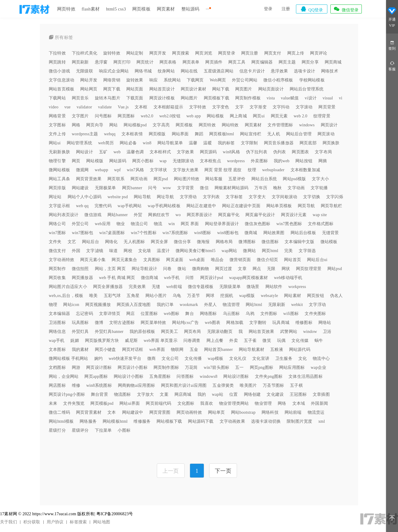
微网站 (249, 251)
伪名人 (337, 296)
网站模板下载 (169, 421)
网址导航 (165, 197)
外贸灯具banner (109, 332)
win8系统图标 (99, 385)
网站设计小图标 (129, 376)
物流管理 (231, 305)
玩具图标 (80, 323)
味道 (113, 251)
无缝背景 (331, 233)
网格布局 (224, 242)
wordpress (236, 161)
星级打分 (57, 430)
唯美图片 (248, 385)
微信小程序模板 (278, 80)
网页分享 (310, 62)
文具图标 (152, 260)
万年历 (261, 188)
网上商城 (238, 116)
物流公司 (139, 224)
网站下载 (221, 89)
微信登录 (346, 9)
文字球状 (158, 170)
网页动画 (139, 179)
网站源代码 (300, 350)
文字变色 (221, 107)
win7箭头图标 (217, 367)
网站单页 (217, 412)
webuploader (273, 170)
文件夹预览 (74, 403)
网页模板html (222, 134)
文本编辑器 (59, 314)
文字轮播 (319, 188)
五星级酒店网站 (219, 71)
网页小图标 (143, 161)
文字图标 (57, 125)
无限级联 (85, 71)
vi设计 (311, 98)
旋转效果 (135, 80)
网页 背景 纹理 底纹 (223, 170)
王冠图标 (298, 394)
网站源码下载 (201, 421)
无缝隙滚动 (183, 161)
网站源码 (118, 161)
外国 (76, 251)
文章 (242, 269)
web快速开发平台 (125, 359)
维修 (76, 385)
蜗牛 (319, 341)
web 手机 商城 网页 (117, 278)
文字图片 (80, 116)
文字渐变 (258, 107)
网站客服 (214, 179)
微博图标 (247, 242)
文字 (239, 107)
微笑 (267, 341)
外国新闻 (319, 403)
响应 (154, 80)
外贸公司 (80, 224)
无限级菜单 (230, 287)
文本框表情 (132, 134)
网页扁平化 (229, 215)
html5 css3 (116, 9)
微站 (182, 269)
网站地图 (102, 522)
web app (194, 116)
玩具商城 (281, 323)
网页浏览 (204, 53)
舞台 (189, 314)
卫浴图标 (57, 323)
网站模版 (95, 161)
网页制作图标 (166, 367)
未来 (53, 403)
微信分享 (182, 242)
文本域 (299, 403)
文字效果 (185, 152)
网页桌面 (175, 260)
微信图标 (270, 242)
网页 (76, 161)
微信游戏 (93, 215)
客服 (392, 66)
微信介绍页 (267, 260)
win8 (147, 143)
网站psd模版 (294, 179)
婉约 (98, 359)
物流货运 (316, 412)
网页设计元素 (294, 215)
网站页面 (135, 89)
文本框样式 (160, 152)
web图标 (171, 314)
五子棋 (296, 385)
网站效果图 (274, 233)
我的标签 (226, 143)
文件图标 (269, 314)
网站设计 (85, 152)
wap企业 (318, 367)
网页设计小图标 (132, 367)
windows (307, 125)
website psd (118, 197)
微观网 (82, 170)
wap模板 (215, 359)
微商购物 (201, 269)
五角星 (133, 296)
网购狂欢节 (159, 215)
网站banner (118, 215)
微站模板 (329, 242)
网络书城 (143, 71)
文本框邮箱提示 (168, 107)
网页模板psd (102, 403)
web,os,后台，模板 (66, 296)
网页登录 (227, 53)
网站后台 (91, 242)
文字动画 (296, 188)
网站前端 (293, 412)
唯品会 (217, 260)
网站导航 (142, 197)
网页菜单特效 (153, 323)
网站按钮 (304, 161)
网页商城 (333, 62)
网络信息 (57, 332)
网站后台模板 (303, 233)
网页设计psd (212, 278)
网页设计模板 (162, 98)
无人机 (274, 134)
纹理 (252, 170)
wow (167, 188)
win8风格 (231, 152)
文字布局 (323, 152)
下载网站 (57, 98)
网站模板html (115, 421)
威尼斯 (131, 341)
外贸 (138, 215)
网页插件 (214, 62)
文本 (112, 412)
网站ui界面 (130, 403)
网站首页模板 (61, 89)
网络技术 (330, 71)
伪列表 (280, 152)
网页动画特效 (189, 412)
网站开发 (89, 80)
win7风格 (135, 170)
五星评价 (237, 179)
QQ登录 (312, 9)
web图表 (212, 323)
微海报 (203, 242)
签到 (392, 45)
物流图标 (123, 394)
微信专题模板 (201, 287)
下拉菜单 (103, 430)
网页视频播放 (98, 305)
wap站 (218, 394)
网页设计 (329, 125)
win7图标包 (82, 233)
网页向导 (95, 125)
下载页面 (135, 98)
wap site (320, 215)
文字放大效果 (186, 170)
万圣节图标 (273, 385)
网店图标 (57, 385)
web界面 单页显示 (161, 341)
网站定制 (135, 53)
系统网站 (172, 80)
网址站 (55, 197)
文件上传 (57, 134)
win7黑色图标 (289, 224)
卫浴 (327, 332)
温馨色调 (135, 152)
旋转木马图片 (108, 98)
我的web (282, 161)
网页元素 (279, 116)
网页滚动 (326, 134)
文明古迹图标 (122, 323)
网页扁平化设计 (260, 215)
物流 (158, 224)
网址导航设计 (144, 269)
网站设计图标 (236, 376)
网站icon (71, 305)
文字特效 (198, 107)
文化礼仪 (238, 359)
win (172, 224)
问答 (190, 278)
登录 (268, 9)
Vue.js (123, 107)
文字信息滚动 (61, 80)
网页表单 (191, 62)
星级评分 (80, 430)
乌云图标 (231, 314)
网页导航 (306, 206)
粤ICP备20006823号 (115, 514)
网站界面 (180, 134)
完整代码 (103, 206)
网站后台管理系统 (307, 89)
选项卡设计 (304, 71)
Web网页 (218, 80)
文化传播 (193, 359)
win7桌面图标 (112, 233)
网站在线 (189, 71)
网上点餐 (215, 341)
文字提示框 (59, 206)
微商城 (251, 233)
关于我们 (9, 522)
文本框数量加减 (305, 170)
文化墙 (145, 251)
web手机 (172, 278)
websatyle (269, 296)
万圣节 (193, 296)
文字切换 (312, 197)
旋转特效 (112, 53)
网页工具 (237, 62)
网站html (254, 305)
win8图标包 (228, 233)
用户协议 (55, 522)
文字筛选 (307, 251)
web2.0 (147, 116)
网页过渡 (224, 269)
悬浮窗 (101, 62)
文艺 (72, 242)
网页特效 (66, 9)
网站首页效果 (261, 332)
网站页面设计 (271, 89)
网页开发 (158, 53)
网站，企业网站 (64, 376)
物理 (53, 305)
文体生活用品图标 (306, 376)
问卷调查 (192, 341)
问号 (152, 188)
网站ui (55, 143)
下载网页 (195, 80)
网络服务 (88, 421)
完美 (288, 251)
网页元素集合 (124, 260)
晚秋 (277, 188)
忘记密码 (85, 314)
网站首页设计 (162, 89)
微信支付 (57, 251)
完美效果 (137, 287)
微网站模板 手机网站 (69, 359)
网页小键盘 (105, 350)
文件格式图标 (321, 224)
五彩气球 (112, 296)
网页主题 (287, 62)
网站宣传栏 (251, 134)
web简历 (106, 143)
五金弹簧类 (223, 385)
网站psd (335, 269)
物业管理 (263, 403)
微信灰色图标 (258, 224)
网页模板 (141, 9)
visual (328, 98)
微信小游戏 (59, 71)
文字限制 (249, 143)
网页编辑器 (262, 62)
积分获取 (32, 522)
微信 (204, 188)
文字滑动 (188, 197)
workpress (297, 287)
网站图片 (189, 98)
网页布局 (193, 332)
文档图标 (57, 367)
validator (84, 107)
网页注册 (250, 53)
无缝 (156, 287)
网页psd (161, 179)
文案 (164, 394)
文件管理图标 (280, 125)
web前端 (174, 287)
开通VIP (392, 17)
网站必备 (128, 143)
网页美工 (170, 332)
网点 (257, 269)
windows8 (208, 376)
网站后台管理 (299, 134)
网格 (76, 125)
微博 (99, 323)
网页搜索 (181, 53)
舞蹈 (199, 134)
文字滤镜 (95, 251)
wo (178, 215)
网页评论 (319, 53)
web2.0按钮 (170, 116)
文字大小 (320, 179)
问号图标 (103, 116)
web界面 (157, 350)
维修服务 (142, 421)
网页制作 (57, 269)
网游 (76, 367)
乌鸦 (250, 314)
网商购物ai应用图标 (136, 385)
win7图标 (57, 233)
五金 (194, 350)
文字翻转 (258, 323)
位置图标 (149, 314)
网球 (210, 296)
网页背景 (327, 107)
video (54, 107)
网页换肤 (331, 143)
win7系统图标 (175, 233)
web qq (82, 206)
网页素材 (166, 9)
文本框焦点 (211, 161)
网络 (282, 403)
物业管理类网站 (234, 403)
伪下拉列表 (257, 152)
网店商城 (183, 394)
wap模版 (247, 296)
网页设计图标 (99, 367)
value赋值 (290, 98)
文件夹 (55, 242)
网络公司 (57, 224)
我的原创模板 (142, 332)
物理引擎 (57, 161)
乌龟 (177, 296)
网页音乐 (80, 98)
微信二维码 (59, 412)
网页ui (259, 116)
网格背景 (57, 116)
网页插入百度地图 (134, 305)
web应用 (103, 224)
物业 (121, 224)
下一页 (223, 471)
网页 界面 (190, 224)
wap (163, 161)
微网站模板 (59, 170)
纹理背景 (322, 116)
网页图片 (244, 89)
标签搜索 (78, 522)
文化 (303, 359)
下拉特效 (57, 53)
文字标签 (234, 197)
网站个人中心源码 (85, 197)
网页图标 (126, 116)
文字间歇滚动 (284, 197)
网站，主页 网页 (110, 269)
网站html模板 (61, 421)
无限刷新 (277, 305)
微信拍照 (80, 269)
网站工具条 (59, 179)
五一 (239, 367)
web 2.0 (300, 116)
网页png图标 (262, 367)
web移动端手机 (288, 278)
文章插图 (321, 394)
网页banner (132, 188)
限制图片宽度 (299, 421)
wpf (117, 170)
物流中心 (321, 359)
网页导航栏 (331, 206)
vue (67, 107)
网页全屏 (159, 242)
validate (105, 107)
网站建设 (80, 188)
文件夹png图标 (269, 376)
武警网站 (289, 332)
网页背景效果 (89, 179)
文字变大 (257, 197)
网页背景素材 (89, 412)
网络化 (111, 242)
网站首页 (293, 260)
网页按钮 (316, 296)
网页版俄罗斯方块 (102, 341)
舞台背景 (99, 394)
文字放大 (146, 394)
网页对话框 (133, 350)
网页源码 (208, 152)
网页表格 (168, 62)
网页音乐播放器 (279, 143)
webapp (102, 170)
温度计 (163, 251)
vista (271, 98)
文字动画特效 (61, 260)
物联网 (177, 350)
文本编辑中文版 (299, 242)
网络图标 (208, 314)
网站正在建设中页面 (241, 206)
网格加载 (235, 323)
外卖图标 (259, 161)
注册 (286, 9)
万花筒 (191, 367)
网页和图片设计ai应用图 (184, 385)
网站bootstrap (243, 412)
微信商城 (149, 278)
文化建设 (275, 394)
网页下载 (112, 89)
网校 (128, 251)
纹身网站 (166, 71)
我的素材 (80, 350)
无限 (271, 269)
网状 (286, 269)
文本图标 (57, 350)
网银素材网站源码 (232, 188)
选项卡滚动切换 (266, 421)
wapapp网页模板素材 (248, 278)
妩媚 (75, 341)
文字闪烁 (335, 197)
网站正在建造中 (201, 206)
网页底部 (308, 143)
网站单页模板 (279, 206)
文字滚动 (304, 107)
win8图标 (202, 233)
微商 (151, 359)
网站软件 (274, 287)
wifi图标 (291, 314)
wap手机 (57, 341)
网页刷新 (80, 62)
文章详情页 (110, 314)
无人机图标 (134, 242)
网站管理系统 (79, 143)
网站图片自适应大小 (68, 287)
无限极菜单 (105, 188)
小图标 (124, 430)
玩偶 (281, 341)
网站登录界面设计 (222, 224)
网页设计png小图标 (67, 394)
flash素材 (91, 9)
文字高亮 (161, 125)
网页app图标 (96, 376)
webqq (110, 134)
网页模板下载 (217, 98)
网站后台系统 (264, 179)
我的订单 (165, 305)
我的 (202, 394)
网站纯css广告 (185, 323)
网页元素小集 (93, 260)
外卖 (233, 341)
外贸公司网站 (245, 80)
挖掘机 (227, 296)
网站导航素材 (252, 350)
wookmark (189, 305)
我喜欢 (207, 403)
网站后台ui (317, 260)
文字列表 (211, 197)
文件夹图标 (315, 314)
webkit (297, 305)
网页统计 (145, 62)
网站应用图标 (292, 367)
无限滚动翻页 (220, 332)
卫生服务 (284, 359)
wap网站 (229, 251)
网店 (130, 314)
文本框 (141, 107)
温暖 (207, 143)
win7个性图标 (144, 233)
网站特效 (230, 125)
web (117, 152)
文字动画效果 (232, 421)
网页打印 (122, 62)
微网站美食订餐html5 (196, 251)
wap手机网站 (130, 206)
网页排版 (57, 188)
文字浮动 (317, 305)
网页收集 (57, 278)
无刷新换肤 (59, 152)
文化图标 (186, 403)
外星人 (211, 305)
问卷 (167, 269)
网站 (113, 125)
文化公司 (170, 359)
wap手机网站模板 (164, 206)
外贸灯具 (80, 332)
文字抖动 (281, 107)
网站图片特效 (187, 179)
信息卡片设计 (252, 71)
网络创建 (252, 394)
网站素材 (293, 296)
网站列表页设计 (64, 215)
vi (341, 98)
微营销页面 (240, 260)
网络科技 (270, 412)
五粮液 (277, 350)
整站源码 (190, 9)
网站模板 (215, 116)
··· (207, 9)
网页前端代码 (158, 403)
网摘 (323, 161)
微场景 (253, 287)
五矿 (103, 152)
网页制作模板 (248, 98)
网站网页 (89, 89)
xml (321, 421)
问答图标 (185, 376)
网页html (270, 251)
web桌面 (197, 260)
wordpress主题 (85, 134)
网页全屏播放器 (108, 287)
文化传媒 (300, 341)
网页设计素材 (193, 89)
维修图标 (304, 323)
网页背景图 (160, 412)
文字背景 (186, 188)
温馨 (193, 143)
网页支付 (273, 53)
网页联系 (116, 179)
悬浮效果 (279, 71)
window (310, 332)
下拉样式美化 (85, 53)
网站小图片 (156, 296)
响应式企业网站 (114, 71)
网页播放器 (82, 278)
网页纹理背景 (309, 269)
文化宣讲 (261, 359)
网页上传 (296, 53)
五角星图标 (160, 376)
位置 (233, 394)
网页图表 (300, 152)
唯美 (93, 296)
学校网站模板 (312, 80)
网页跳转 (57, 62)
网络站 (325, 323)
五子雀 (250, 341)
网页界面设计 (199, 215)
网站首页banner (218, 350)
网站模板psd (135, 125)
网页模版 (157, 134)
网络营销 (112, 80)
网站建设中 (133, 412)
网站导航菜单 (170, 143)
